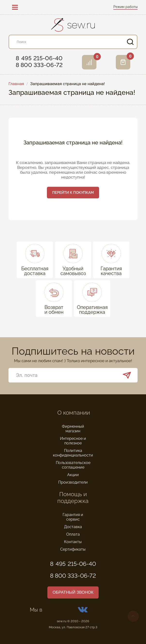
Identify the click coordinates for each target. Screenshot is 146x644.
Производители (73, 482)
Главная (16, 84)
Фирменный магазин (73, 429)
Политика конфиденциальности (73, 453)
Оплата (73, 534)
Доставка (73, 527)
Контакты (73, 542)
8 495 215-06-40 (39, 58)
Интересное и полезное (73, 441)
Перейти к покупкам (73, 193)
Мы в (73, 610)
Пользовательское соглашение (73, 465)
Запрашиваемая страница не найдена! (68, 84)
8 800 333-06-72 (39, 65)
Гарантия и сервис (73, 517)
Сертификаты (73, 549)
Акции (73, 475)
